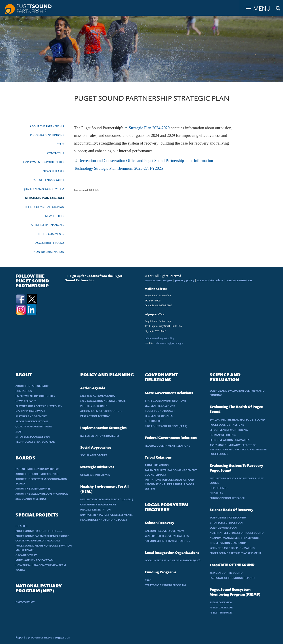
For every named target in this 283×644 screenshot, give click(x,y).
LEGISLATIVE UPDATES (159, 416)
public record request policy (160, 338)
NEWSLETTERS (55, 216)
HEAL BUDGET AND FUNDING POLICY (104, 520)
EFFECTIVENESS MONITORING (229, 430)
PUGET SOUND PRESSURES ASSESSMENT (235, 553)
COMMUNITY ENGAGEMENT (98, 504)
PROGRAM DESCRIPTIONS (47, 135)
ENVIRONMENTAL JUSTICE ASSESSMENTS (107, 515)
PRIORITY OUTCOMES (94, 406)
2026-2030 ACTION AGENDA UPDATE (103, 401)
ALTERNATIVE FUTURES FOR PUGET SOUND (237, 533)
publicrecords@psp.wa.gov (169, 343)
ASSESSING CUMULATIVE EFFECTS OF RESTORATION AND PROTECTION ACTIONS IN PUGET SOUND (238, 449)
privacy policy (185, 280)
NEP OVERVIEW (25, 602)
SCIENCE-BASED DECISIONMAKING (232, 548)
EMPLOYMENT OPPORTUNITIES (44, 162)
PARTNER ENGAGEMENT (48, 180)
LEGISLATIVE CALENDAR (160, 406)
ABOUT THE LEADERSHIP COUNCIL (37, 474)
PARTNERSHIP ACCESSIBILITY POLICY (39, 406)
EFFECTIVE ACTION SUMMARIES (230, 440)
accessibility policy (210, 280)
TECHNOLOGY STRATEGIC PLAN (44, 207)
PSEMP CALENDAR (221, 607)
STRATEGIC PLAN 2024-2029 (45, 198)
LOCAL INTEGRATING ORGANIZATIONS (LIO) (173, 560)
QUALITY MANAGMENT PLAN (34, 426)
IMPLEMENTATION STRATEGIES (100, 436)
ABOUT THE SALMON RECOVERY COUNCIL (42, 494)
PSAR (148, 580)
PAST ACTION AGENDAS (95, 416)
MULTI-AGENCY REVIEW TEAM (34, 560)
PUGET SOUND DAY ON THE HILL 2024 (39, 531)
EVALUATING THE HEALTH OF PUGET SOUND (237, 420)
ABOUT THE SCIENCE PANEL (33, 489)
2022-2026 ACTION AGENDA (98, 396)
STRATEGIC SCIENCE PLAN (226, 523)
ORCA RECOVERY (26, 555)
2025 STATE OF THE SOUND (226, 573)
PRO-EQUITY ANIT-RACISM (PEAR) (166, 426)
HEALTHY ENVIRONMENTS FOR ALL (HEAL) (107, 499)
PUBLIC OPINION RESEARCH (227, 498)
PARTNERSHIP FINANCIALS (47, 225)
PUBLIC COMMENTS (51, 234)
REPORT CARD (219, 488)
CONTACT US (56, 153)
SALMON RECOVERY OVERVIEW (164, 531)
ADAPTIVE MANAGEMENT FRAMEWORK (235, 538)
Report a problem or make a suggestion (43, 637)
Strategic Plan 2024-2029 (149, 128)
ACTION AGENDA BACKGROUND (101, 411)
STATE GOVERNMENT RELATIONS (166, 401)
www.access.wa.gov (159, 280)
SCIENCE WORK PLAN (223, 528)
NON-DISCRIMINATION (49, 252)
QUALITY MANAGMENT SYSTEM (43, 189)
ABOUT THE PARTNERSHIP (47, 126)
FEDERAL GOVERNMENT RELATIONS (167, 446)
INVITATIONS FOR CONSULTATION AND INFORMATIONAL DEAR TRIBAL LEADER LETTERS (169, 484)
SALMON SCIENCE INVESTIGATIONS (167, 541)
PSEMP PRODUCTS (221, 613)
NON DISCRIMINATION (30, 411)
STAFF (60, 144)
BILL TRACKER (154, 421)
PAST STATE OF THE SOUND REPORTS (232, 578)
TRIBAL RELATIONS (157, 465)
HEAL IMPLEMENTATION (96, 510)
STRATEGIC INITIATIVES (95, 475)
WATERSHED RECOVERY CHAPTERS (167, 536)
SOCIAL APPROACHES (94, 455)
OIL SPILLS (22, 526)
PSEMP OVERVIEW (221, 602)
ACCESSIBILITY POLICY (50, 243)
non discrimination (239, 280)
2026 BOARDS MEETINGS (31, 499)
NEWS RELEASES (53, 171)
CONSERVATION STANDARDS (228, 543)
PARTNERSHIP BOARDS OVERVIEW (37, 469)
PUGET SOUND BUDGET (160, 411)
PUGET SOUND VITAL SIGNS (227, 425)
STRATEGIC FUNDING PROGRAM (165, 585)
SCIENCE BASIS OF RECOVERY (228, 517)
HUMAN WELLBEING (223, 435)
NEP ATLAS (216, 493)
